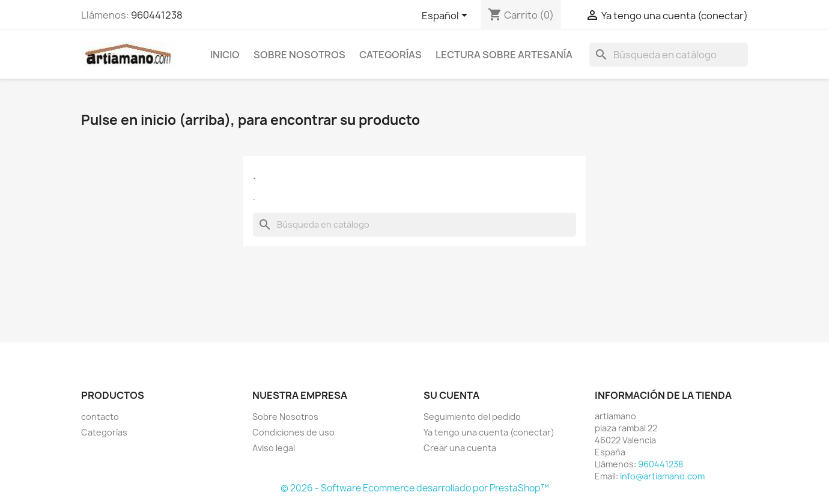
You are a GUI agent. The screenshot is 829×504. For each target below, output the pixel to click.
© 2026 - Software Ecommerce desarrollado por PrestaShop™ (415, 488)
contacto (100, 417)
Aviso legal (274, 448)
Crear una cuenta (460, 448)
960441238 (157, 15)
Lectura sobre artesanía (504, 55)
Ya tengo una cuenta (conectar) (489, 432)
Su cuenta (451, 395)
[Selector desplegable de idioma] (447, 16)
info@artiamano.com (662, 476)
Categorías (390, 55)
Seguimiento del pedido (472, 417)
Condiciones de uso (293, 432)
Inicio (225, 55)
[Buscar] (669, 55)
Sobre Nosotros (299, 55)
